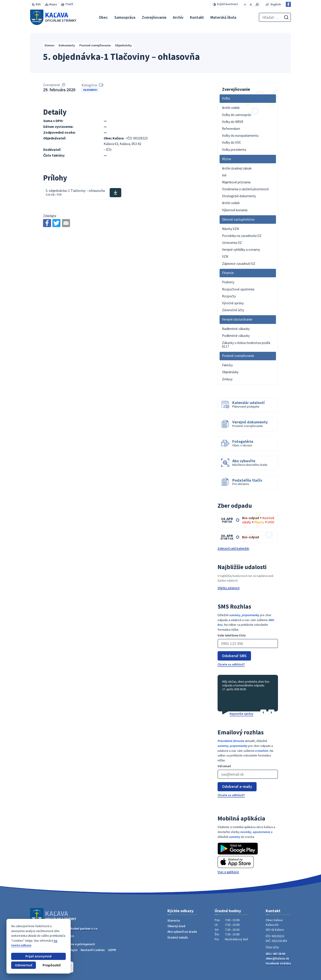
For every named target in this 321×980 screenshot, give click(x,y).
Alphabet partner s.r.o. (82, 928)
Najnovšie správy (241, 714)
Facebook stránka (278, 963)
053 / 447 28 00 (275, 954)
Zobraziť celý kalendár (233, 548)
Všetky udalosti (229, 588)
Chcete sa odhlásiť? (231, 664)
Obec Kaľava (62, 932)
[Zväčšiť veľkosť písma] (257, 4)
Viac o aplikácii (228, 872)
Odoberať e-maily (237, 786)
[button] (263, 713)
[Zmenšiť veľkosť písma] (245, 4)
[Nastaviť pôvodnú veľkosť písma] (251, 4)
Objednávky (90, 90)
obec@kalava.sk (277, 958)
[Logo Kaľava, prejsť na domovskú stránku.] (53, 17)
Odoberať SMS (234, 656)
